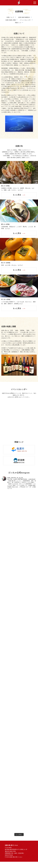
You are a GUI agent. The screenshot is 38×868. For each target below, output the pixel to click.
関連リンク (18, 23)
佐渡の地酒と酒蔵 (11, 20)
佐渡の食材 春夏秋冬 (24, 17)
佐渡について (10, 17)
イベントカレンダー (25, 20)
